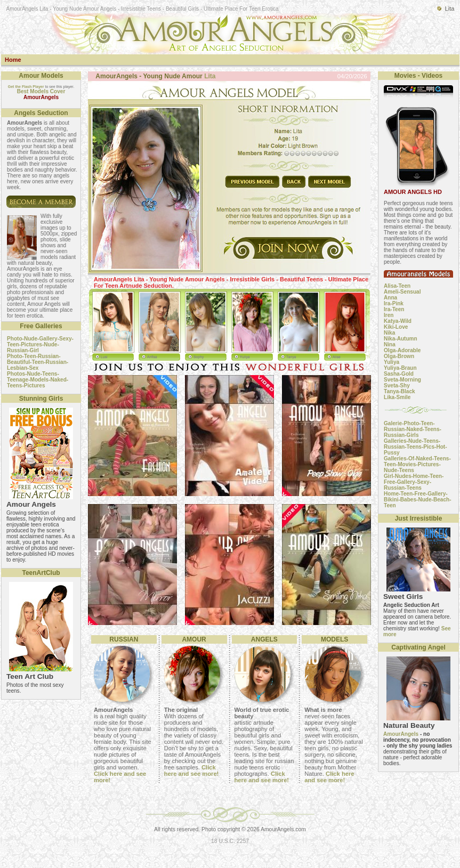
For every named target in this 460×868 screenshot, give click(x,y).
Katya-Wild (398, 321)
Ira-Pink (394, 303)
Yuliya (392, 362)
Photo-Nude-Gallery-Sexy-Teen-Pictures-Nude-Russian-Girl (40, 344)
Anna (390, 298)
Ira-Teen (394, 309)
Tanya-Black (400, 391)
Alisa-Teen (397, 286)
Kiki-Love (396, 327)
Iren (389, 315)
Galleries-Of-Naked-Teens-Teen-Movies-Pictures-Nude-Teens (417, 464)
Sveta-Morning (402, 380)
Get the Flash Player (26, 87)
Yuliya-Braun (400, 368)
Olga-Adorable (402, 350)
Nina (390, 344)
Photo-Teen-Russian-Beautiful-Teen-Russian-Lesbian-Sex (38, 362)
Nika (389, 333)
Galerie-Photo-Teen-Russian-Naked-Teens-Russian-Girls (413, 429)
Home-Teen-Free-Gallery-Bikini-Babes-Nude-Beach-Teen (418, 500)
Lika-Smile (397, 397)
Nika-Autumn (401, 339)
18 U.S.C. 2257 (230, 841)
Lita (210, 76)
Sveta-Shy (397, 386)
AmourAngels (401, 734)
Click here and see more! (192, 770)
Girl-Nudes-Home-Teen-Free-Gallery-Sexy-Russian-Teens (414, 482)
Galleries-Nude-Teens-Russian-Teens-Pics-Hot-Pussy (415, 447)
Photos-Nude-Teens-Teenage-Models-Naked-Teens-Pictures (38, 380)
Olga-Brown (399, 356)
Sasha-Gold (399, 374)
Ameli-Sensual (402, 292)
